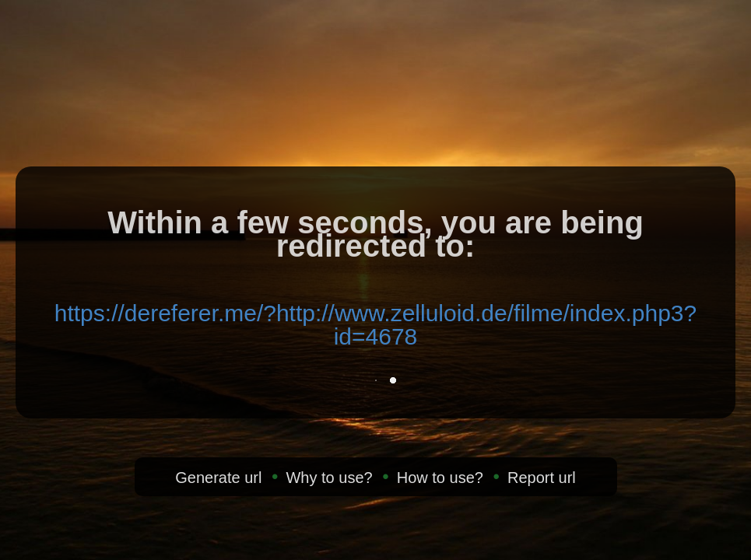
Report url (542, 478)
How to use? (440, 478)
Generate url (218, 478)
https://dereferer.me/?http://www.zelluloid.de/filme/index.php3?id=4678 (375, 325)
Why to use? (329, 478)
